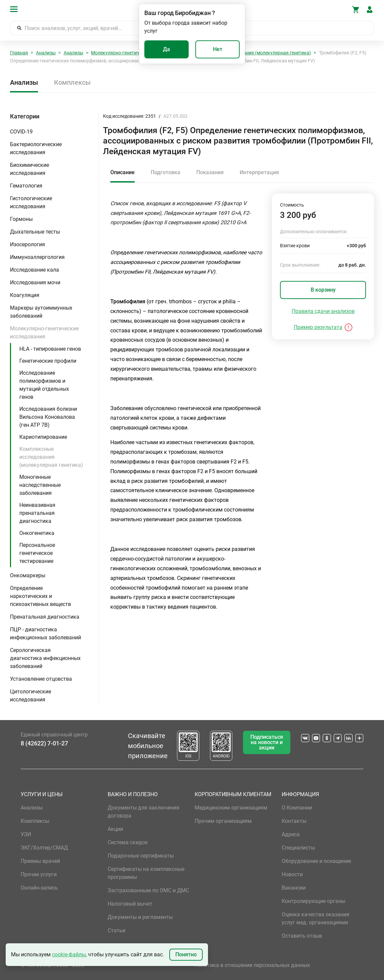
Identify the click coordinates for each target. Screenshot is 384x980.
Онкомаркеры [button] (28, 575)
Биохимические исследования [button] (29, 169)
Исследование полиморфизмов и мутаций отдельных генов (44, 385)
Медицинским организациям (231, 808)
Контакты (294, 821)
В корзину (323, 290)
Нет (218, 49)
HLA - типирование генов (50, 349)
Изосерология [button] (27, 244)
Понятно (186, 954)
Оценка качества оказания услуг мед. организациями (315, 918)
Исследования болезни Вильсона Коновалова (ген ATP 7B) (48, 417)
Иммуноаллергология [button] (37, 257)
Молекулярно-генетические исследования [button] (44, 333)
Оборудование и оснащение (316, 861)
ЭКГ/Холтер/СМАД (44, 848)
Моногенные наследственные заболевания (40, 485)
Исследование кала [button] (34, 270)
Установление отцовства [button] (41, 679)
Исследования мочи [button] (35, 282)
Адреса (291, 834)
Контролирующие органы (313, 901)
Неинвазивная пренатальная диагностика (37, 513)
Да (166, 49)
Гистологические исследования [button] (31, 202)
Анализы (46, 53)
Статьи (116, 930)
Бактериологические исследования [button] (36, 148)
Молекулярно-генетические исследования (137, 53)
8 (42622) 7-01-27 (44, 743)
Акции (115, 829)
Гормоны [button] (21, 219)
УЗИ (26, 834)
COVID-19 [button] (21, 132)
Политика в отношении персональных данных (252, 965)
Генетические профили (48, 361)
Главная (19, 53)
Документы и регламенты (140, 917)
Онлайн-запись (39, 888)
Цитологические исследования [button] (30, 696)
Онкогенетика (37, 533)
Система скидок (128, 842)
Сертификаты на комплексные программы (146, 873)
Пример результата (318, 327)
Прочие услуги (39, 874)
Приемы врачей (40, 861)
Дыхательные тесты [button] (35, 232)
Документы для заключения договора (143, 812)
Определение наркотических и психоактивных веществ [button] (40, 596)
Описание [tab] (122, 172)
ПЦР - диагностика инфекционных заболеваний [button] (45, 633)
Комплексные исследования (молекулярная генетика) (251, 53)
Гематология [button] (26, 186)
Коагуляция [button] (25, 295)
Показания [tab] (210, 172)
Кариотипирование (43, 437)
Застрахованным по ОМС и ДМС (148, 890)
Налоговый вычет (130, 904)
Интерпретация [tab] (259, 172)
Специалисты (298, 848)
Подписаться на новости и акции (267, 742)
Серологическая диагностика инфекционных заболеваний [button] (45, 658)
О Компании (297, 808)
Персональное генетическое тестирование (37, 553)
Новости (292, 874)
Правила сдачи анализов (323, 311)
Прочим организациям (223, 821)
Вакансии (294, 888)
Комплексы (72, 82)
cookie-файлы (69, 954)
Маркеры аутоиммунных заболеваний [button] (41, 312)
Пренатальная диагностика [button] (45, 617)
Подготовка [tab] (165, 172)
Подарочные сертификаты (141, 856)
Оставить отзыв (302, 936)
